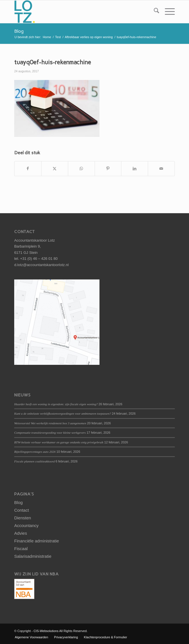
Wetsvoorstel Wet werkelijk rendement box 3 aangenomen (50, 423)
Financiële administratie (37, 541)
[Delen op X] (55, 169)
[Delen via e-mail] (161, 169)
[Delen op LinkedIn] (135, 169)
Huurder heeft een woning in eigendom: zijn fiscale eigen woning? (56, 404)
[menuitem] (154, 12)
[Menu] (167, 12)
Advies (21, 533)
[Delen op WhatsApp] (81, 169)
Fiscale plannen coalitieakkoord (35, 461)
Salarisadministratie (33, 556)
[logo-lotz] (78, 12)
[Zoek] (154, 12)
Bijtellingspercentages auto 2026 (35, 452)
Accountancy (26, 525)
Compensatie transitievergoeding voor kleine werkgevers (50, 433)
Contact (22, 510)
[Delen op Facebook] (28, 169)
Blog (19, 31)
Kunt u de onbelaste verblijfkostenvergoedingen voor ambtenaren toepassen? (63, 413)
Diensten (23, 518)
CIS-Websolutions (46, 631)
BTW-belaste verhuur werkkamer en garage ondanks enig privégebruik (59, 442)
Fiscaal (21, 549)
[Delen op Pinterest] (108, 169)
